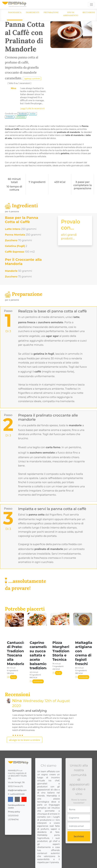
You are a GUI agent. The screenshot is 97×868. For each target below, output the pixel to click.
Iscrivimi (79, 836)
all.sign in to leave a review (25, 740)
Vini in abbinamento (71, 14)
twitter (33, 114)
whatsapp (21, 117)
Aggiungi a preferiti (32, 79)
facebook (23, 114)
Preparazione (51, 12)
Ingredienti (33, 12)
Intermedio (38, 681)
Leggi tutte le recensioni (32, 108)
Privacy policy (14, 812)
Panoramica (15, 12)
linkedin (10, 117)
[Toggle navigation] (91, 5)
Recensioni (89, 12)
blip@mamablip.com (17, 790)
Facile (13, 677)
